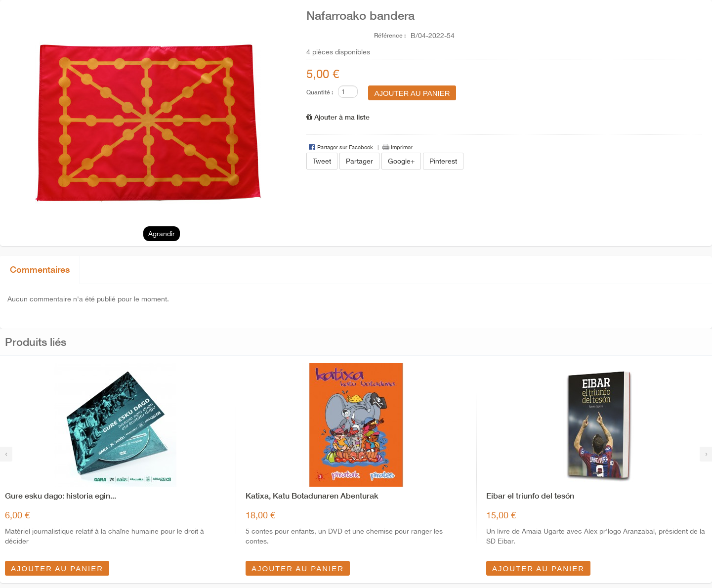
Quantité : (320, 92)
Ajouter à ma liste (338, 117)
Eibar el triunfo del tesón (530, 495)
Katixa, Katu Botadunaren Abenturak (312, 495)
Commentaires (40, 269)
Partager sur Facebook (345, 147)
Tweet (322, 161)
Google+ (401, 161)
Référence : (390, 35)
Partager (359, 161)
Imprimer (402, 147)
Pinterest (443, 161)
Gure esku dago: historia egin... (61, 495)
